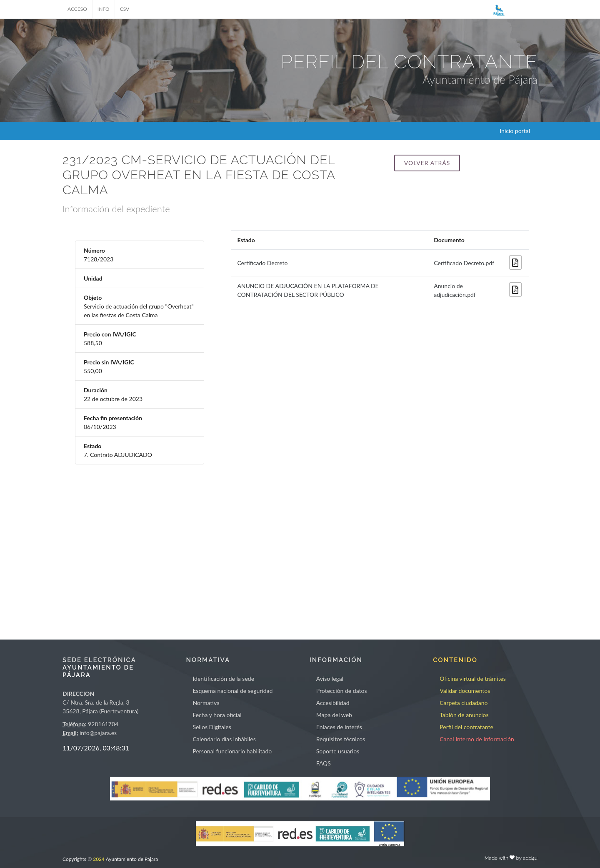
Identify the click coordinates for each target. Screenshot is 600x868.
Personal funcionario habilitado (232, 751)
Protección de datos (342, 691)
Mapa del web (334, 715)
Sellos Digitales (212, 727)
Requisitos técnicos (341, 739)
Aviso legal (330, 679)
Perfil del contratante (466, 727)
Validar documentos (465, 691)
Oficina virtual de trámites (473, 679)
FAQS (324, 763)
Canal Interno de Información (477, 739)
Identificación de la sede (223, 679)
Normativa (206, 703)
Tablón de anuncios (464, 715)
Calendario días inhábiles (224, 739)
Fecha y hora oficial (217, 715)
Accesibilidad (333, 703)
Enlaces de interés (339, 727)
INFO (104, 9)
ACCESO (77, 9)
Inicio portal (515, 131)
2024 (99, 859)
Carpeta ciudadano (464, 703)
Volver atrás (427, 163)
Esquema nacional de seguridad (232, 691)
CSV (125, 9)
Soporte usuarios (338, 751)
